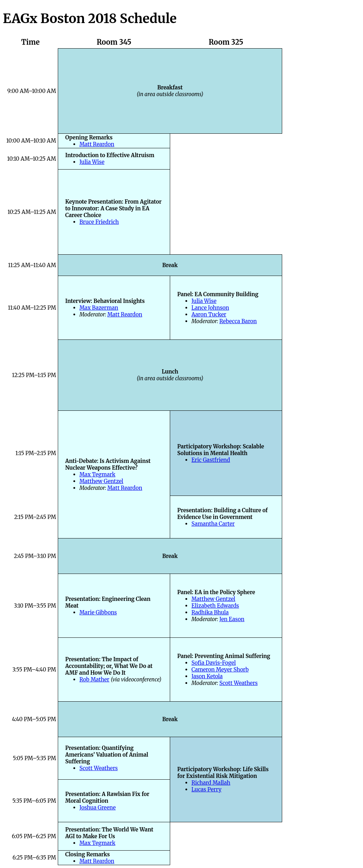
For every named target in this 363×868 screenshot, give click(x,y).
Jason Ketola (207, 676)
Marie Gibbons (98, 612)
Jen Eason (232, 619)
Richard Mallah (211, 783)
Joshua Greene (97, 808)
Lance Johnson (210, 308)
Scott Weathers (239, 683)
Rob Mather (94, 679)
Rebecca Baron (238, 321)
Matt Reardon (97, 144)
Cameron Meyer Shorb (220, 670)
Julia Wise (92, 162)
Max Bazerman (99, 308)
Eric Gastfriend (211, 460)
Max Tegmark (97, 474)
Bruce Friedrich (99, 222)
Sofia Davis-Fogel (214, 663)
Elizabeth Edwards (215, 606)
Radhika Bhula (210, 612)
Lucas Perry (206, 789)
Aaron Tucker (209, 314)
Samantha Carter (213, 524)
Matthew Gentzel (101, 481)
